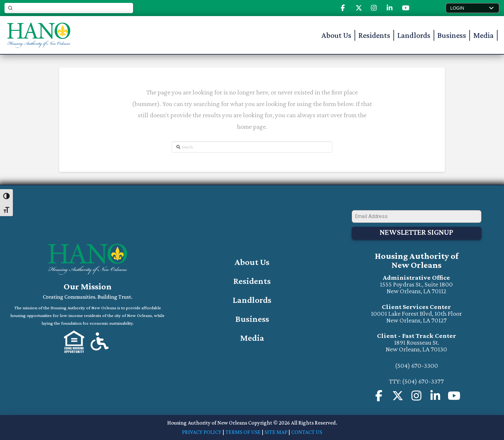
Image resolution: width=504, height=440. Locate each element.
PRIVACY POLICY (202, 432)
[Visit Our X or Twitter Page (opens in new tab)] (398, 396)
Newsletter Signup (416, 233)
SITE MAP (276, 432)
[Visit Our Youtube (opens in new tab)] (406, 8)
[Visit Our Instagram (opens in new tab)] (374, 8)
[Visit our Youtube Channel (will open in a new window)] (454, 396)
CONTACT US (307, 432)
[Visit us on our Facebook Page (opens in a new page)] (379, 396)
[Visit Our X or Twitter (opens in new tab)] (359, 8)
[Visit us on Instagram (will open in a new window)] (435, 396)
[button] (473, 8)
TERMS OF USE (243, 432)
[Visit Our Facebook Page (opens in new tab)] (343, 8)
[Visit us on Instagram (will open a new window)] (417, 396)
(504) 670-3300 (417, 365)
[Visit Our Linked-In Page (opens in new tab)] (390, 8)
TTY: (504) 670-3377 (416, 381)
